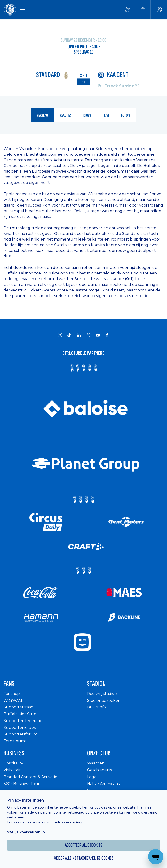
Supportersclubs (20, 728)
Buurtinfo (96, 707)
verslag (42, 115)
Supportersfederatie (23, 721)
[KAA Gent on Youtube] (98, 335)
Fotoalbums (15, 741)
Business (14, 753)
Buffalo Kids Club (20, 714)
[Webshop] (143, 9)
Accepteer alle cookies (84, 845)
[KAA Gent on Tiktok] (69, 335)
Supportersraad (19, 707)
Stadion (96, 684)
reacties (66, 115)
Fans (9, 684)
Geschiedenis (99, 770)
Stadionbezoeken (104, 700)
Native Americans (103, 784)
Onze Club (99, 753)
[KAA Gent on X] (88, 335)
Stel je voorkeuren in (26, 832)
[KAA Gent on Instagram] (60, 335)
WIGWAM (13, 700)
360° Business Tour (22, 784)
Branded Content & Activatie (30, 777)
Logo (92, 777)
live (107, 115)
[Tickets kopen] (128, 9)
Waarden (96, 763)
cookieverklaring (67, 822)
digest (88, 115)
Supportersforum (20, 734)
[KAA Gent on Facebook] (107, 335)
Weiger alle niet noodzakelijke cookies (83, 858)
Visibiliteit (12, 770)
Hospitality (13, 763)
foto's (126, 115)
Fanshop (12, 694)
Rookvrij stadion (102, 694)
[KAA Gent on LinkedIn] (79, 335)
